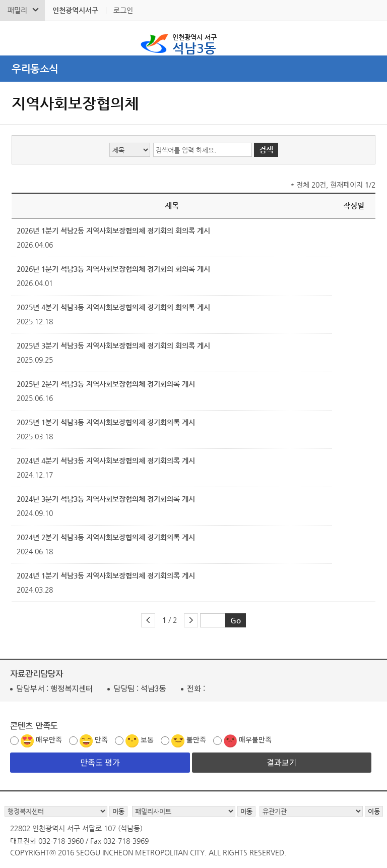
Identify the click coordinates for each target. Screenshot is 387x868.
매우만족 (49, 739)
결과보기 (282, 762)
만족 (101, 739)
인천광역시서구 (75, 10)
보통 (147, 739)
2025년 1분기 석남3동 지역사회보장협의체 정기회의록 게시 (106, 422)
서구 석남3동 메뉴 (372, 38)
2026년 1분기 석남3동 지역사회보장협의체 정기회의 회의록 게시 (113, 269)
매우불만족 (255, 739)
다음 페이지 (191, 620)
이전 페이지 (148, 620)
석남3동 (195, 43)
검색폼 (15, 38)
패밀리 (17, 10)
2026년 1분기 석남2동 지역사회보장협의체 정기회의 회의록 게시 (113, 230)
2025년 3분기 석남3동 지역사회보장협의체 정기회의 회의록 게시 (113, 345)
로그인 (123, 10)
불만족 (196, 739)
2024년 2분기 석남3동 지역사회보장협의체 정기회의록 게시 (106, 537)
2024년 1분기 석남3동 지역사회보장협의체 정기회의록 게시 (106, 575)
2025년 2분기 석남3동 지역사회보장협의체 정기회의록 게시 (106, 384)
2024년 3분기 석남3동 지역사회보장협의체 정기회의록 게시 (106, 499)
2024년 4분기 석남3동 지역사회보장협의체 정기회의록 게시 (106, 460)
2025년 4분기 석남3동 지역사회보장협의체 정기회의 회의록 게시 (113, 307)
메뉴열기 (193, 69)
